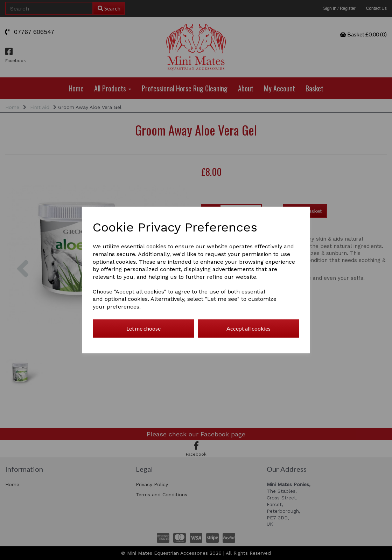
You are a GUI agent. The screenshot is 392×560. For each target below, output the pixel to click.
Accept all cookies (248, 328)
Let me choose (143, 328)
